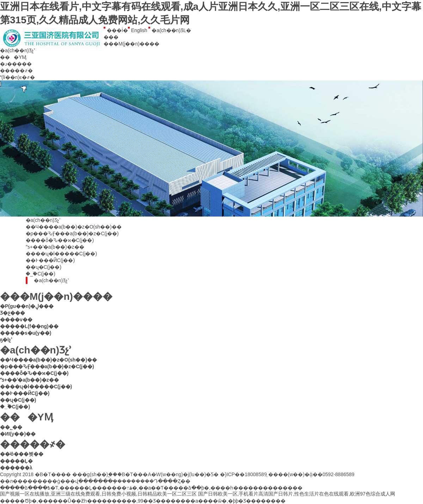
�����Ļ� (16, 461)
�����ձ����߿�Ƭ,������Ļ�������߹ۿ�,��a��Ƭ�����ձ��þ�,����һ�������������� (151, 488)
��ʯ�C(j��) (44, 267)
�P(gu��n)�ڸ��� (27, 306)
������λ (16, 468)
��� (111, 37)
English (138, 30)
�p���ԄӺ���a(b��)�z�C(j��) (72, 233)
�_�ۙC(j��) (41, 274)
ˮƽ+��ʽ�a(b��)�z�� (55, 247)
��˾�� (13, 427)
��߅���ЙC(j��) (50, 260)
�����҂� (16, 71)
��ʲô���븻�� (22, 454)
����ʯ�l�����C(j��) (62, 254)
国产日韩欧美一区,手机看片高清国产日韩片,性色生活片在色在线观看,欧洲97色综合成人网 (297, 494)
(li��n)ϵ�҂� (17, 77)
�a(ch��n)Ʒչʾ (18, 50)
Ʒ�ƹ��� (13, 313)
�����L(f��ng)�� (29, 326)
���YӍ (13, 57)
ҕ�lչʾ (6, 340)
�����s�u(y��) (26, 333)
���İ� (116, 30)
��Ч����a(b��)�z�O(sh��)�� (74, 227)
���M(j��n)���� (131, 44)
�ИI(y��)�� (20, 434)
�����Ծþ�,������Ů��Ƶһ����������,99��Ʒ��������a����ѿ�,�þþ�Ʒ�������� (143, 501)
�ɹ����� (16, 64)
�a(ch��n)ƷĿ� (170, 30)
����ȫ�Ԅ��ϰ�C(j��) (60, 240)
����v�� (16, 320)
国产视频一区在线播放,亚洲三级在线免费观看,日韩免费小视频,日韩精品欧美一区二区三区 (98, 494)
